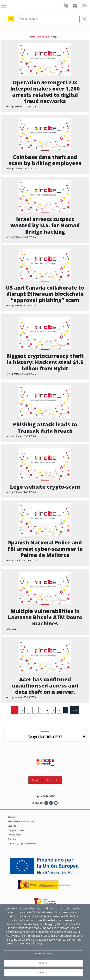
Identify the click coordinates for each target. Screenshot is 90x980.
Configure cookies (16, 830)
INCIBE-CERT (44, 37)
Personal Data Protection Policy (22, 821)
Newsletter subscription (45, 780)
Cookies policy (14, 835)
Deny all (44, 963)
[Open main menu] (3, 5)
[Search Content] (49, 19)
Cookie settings (44, 953)
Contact (11, 817)
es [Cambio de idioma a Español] (11, 19)
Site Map (12, 839)
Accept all (44, 973)
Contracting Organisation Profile (22, 843)
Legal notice (13, 826)
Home (32, 37)
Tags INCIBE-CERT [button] (45, 737)
